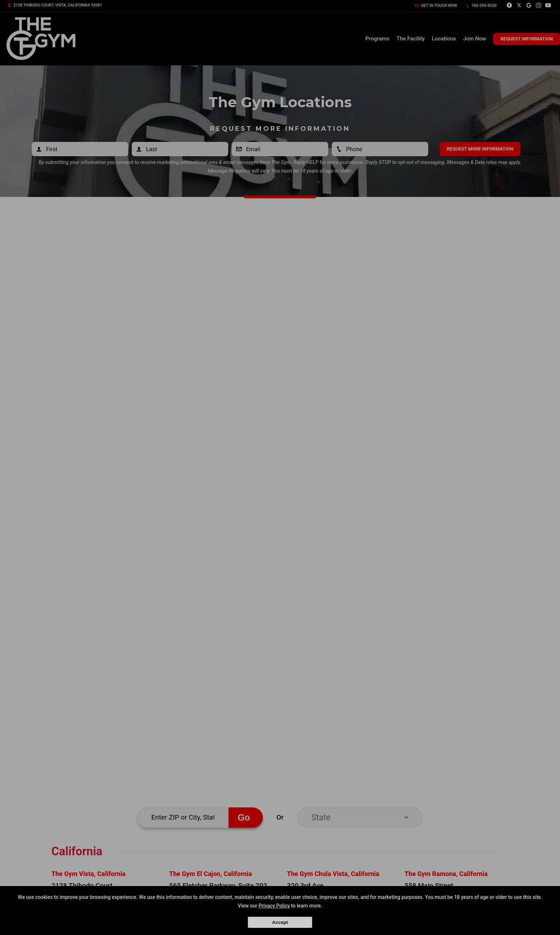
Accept (280, 922)
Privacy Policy (274, 906)
